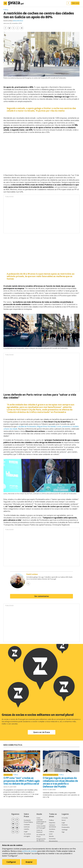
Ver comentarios (42, 596)
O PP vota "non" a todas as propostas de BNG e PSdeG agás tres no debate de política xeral (22, 781)
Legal (26, 832)
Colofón (26, 829)
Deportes (52, 823)
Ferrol (64, 820)
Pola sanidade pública (51, 775)
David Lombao (8, 21)
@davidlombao (18, 21)
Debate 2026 (8, 775)
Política (6, 10)
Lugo (63, 823)
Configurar (11, 862)
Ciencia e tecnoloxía (52, 826)
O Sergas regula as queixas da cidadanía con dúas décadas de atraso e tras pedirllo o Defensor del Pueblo (60, 782)
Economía (52, 839)
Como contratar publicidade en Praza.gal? (41, 821)
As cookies (27, 834)
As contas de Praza (41, 836)
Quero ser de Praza (42, 732)
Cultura (51, 832)
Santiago (65, 830)
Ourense (65, 825)
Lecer (51, 834)
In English (27, 836)
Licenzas (27, 827)
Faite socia (75, 3)
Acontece (52, 829)
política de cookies (29, 851)
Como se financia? (40, 831)
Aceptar (29, 862)
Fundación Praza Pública (28, 821)
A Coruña (65, 818)
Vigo (63, 832)
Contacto (27, 825)
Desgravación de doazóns (41, 840)
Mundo (51, 836)
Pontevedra (66, 827)
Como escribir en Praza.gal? (41, 827)
